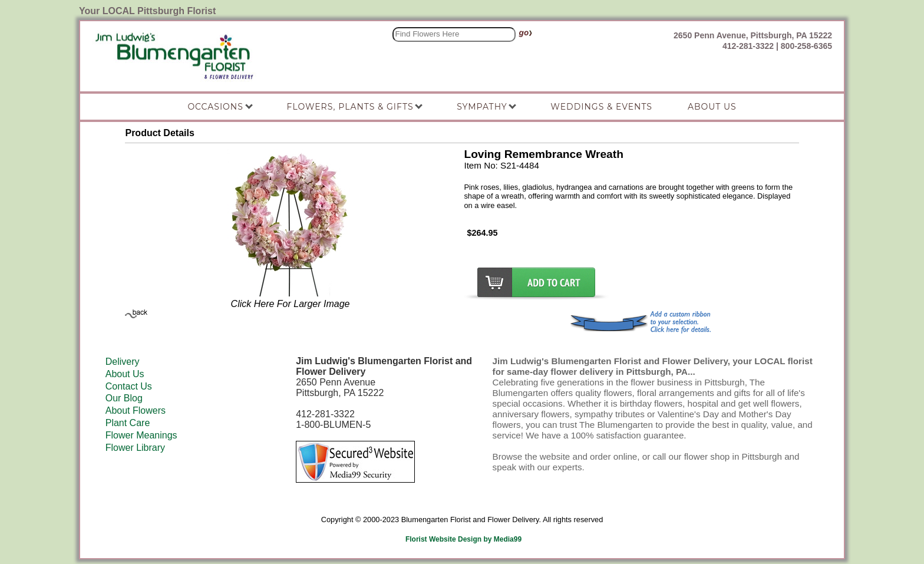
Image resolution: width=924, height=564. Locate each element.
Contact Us (129, 386)
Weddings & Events (601, 107)
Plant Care (128, 423)
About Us (125, 374)
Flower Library (135, 448)
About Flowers (136, 410)
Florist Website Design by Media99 (463, 539)
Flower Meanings (141, 435)
